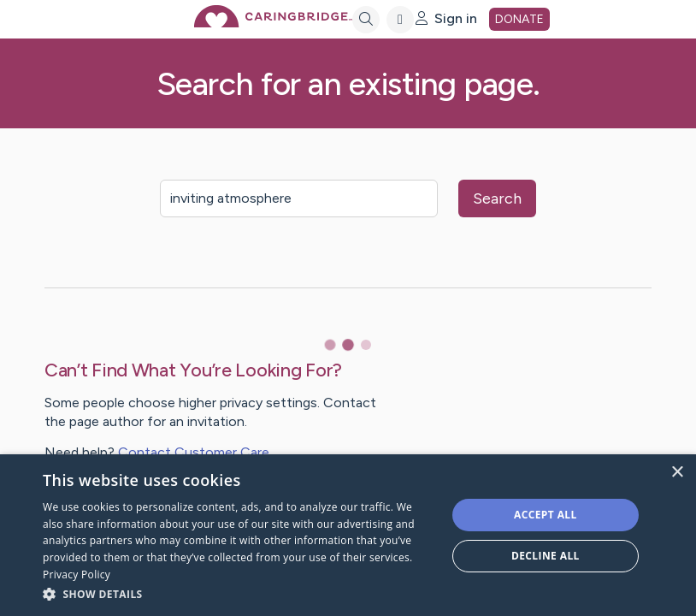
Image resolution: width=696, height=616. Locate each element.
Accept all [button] (546, 515)
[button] (239, 593)
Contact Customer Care (194, 452)
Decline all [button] (546, 556)
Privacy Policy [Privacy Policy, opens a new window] (77, 575)
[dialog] (348, 535)
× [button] (677, 473)
